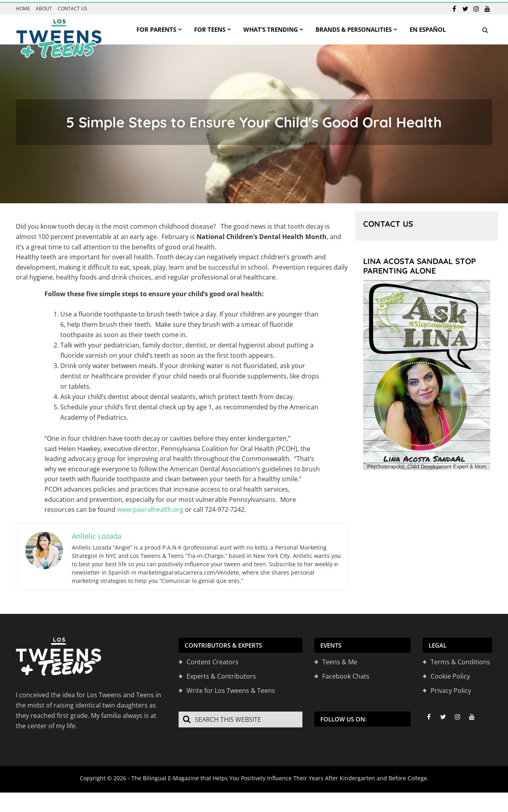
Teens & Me (340, 660)
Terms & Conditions (460, 660)
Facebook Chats (346, 674)
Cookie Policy (450, 674)
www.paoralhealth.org (150, 507)
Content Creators (213, 660)
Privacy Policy (451, 688)
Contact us (72, 7)
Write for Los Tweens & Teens (231, 688)
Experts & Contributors (221, 674)
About (44, 7)
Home (23, 7)
